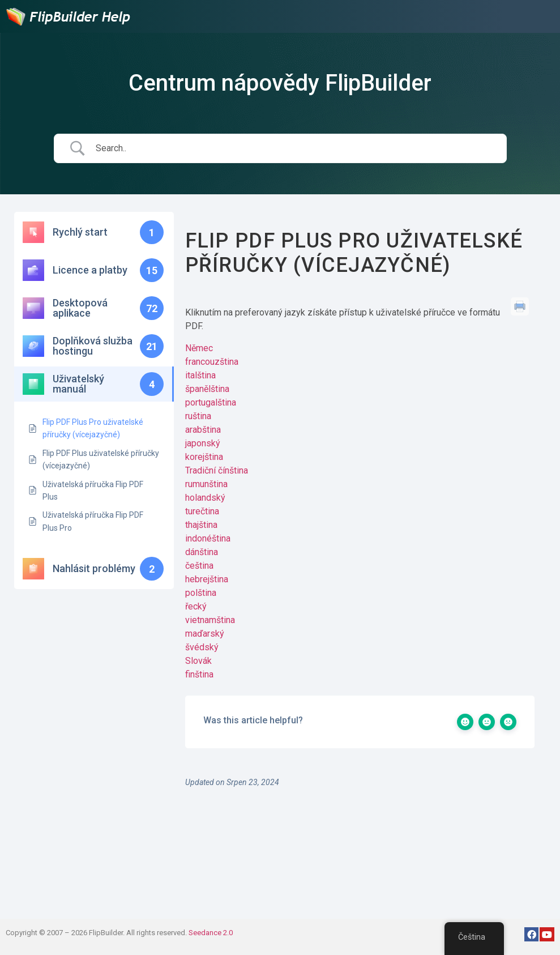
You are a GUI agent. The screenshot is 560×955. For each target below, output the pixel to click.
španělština (207, 389)
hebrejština (207, 579)
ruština (198, 416)
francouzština (212, 362)
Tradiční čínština (217, 470)
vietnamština (210, 620)
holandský (205, 498)
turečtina (202, 511)
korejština (204, 457)
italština (200, 375)
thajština (201, 525)
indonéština (208, 538)
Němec (199, 348)
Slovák (198, 661)
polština (201, 593)
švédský (202, 647)
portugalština (211, 402)
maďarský (205, 634)
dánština (202, 552)
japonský (203, 443)
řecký (196, 606)
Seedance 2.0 (211, 933)
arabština (203, 430)
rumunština (206, 484)
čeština (199, 566)
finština (199, 674)
